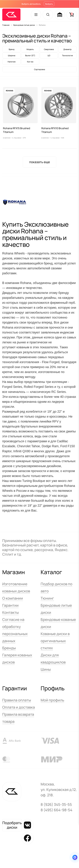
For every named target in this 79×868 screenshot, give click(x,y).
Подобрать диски (12, 825)
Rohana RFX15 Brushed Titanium (17, 130)
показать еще (40, 162)
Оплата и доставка (19, 707)
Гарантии (10, 606)
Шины (46, 670)
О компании (13, 598)
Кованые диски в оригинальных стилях (55, 641)
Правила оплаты (17, 700)
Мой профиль (52, 700)
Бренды (9, 648)
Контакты (10, 613)
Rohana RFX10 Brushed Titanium (55, 130)
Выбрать (49, 4)
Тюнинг (47, 598)
